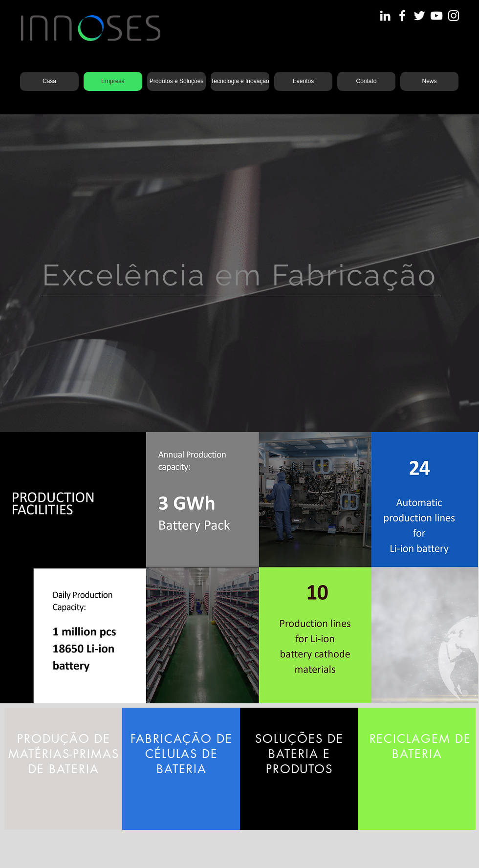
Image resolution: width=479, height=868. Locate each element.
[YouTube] (436, 16)
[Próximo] (424, 273)
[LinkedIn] (385, 16)
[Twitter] (419, 16)
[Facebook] (402, 16)
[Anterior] (55, 273)
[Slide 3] (239, 408)
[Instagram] (454, 16)
